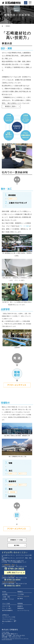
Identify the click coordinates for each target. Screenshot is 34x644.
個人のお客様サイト (7, 622)
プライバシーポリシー (9, 619)
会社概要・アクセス (8, 599)
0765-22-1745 (16, 637)
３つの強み (21, 594)
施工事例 (17, 545)
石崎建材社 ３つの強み (17, 540)
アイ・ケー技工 (24, 226)
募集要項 (20, 606)
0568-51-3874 (14, 586)
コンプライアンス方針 (9, 617)
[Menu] (30, 2)
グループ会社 (6, 603)
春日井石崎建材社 (7, 610)
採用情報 (20, 603)
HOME (4, 592)
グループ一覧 (6, 606)
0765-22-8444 (14, 580)
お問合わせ (6, 615)
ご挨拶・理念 (6, 597)
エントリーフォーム (23, 610)
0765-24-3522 (16, 569)
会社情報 (5, 594)
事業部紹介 (21, 608)
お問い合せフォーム (15, 573)
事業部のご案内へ (11, 106)
